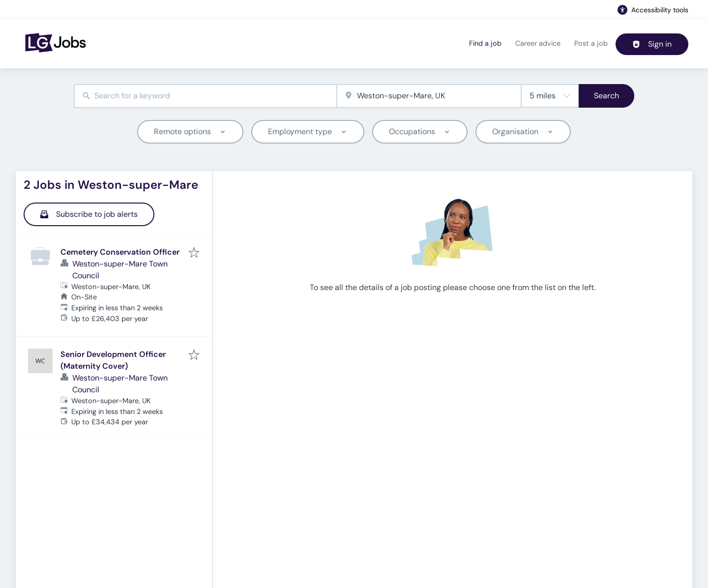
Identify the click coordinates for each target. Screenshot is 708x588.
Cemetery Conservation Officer (120, 252)
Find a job (485, 43)
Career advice (538, 43)
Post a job (591, 43)
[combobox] (205, 96)
